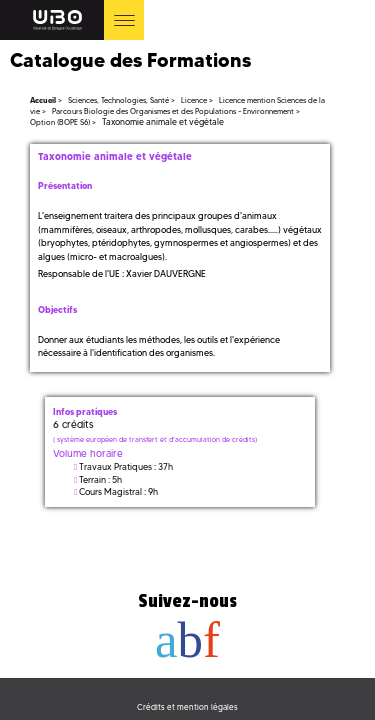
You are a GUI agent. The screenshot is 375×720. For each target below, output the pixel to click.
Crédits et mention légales (187, 707)
